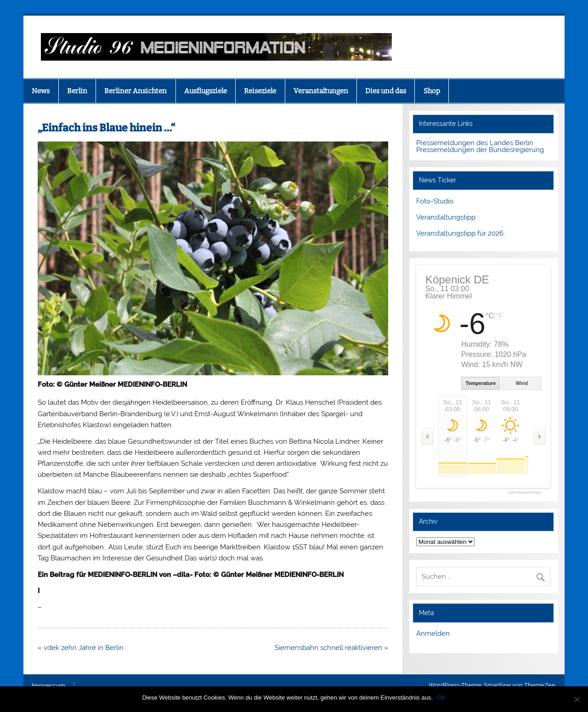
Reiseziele (260, 91)
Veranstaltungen (321, 91)
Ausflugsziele (206, 91)
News (41, 91)
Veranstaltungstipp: (447, 217)
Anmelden (433, 633)
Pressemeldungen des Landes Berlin (475, 143)
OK (442, 698)
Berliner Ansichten (136, 91)
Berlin (77, 91)
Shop (432, 91)
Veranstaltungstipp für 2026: (461, 233)
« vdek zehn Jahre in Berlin (81, 648)
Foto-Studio (435, 201)
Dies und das (386, 91)
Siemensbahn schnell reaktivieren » (331, 648)
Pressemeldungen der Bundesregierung (480, 150)
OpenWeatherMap (524, 493)
